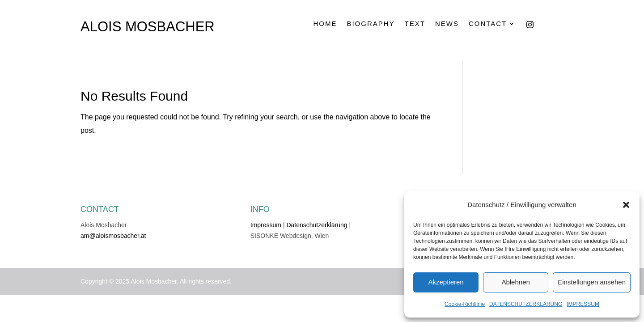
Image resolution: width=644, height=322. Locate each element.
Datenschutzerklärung (317, 225)
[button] (626, 205)
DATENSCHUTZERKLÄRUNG (526, 304)
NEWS (447, 24)
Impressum (266, 225)
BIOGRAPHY (371, 24)
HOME (325, 24)
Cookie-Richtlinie (465, 304)
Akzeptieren (446, 282)
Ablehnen (515, 282)
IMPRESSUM (583, 304)
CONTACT (488, 24)
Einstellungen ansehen (592, 282)
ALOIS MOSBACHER (148, 27)
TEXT (415, 24)
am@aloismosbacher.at (113, 236)
